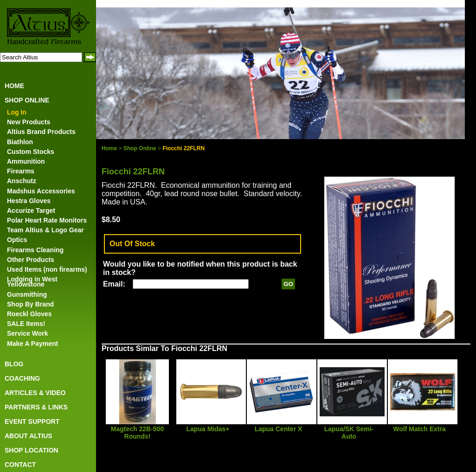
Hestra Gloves (29, 201)
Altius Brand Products (41, 132)
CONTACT (20, 465)
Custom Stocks (31, 152)
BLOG (14, 364)
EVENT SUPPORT (32, 421)
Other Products (31, 260)
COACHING (22, 378)
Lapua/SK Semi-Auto (349, 433)
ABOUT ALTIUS (29, 436)
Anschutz (22, 181)
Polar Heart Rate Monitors (47, 220)
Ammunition (26, 161)
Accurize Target (31, 210)
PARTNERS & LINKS (36, 407)
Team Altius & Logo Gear (45, 230)
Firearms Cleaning (35, 250)
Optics (17, 240)
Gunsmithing (27, 294)
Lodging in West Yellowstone (32, 282)
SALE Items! (26, 324)
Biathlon (20, 142)
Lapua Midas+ (208, 429)
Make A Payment (32, 344)
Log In (17, 112)
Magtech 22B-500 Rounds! (137, 433)
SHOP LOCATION (31, 450)
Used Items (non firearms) (47, 269)
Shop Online (140, 148)
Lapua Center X (279, 429)
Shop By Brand (30, 304)
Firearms (21, 171)
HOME (14, 86)
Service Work (27, 333)
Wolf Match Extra (419, 429)
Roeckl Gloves (29, 314)
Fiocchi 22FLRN (183, 148)
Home (109, 148)
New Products (29, 122)
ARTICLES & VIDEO (35, 393)
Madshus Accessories (41, 191)
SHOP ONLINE (27, 100)
